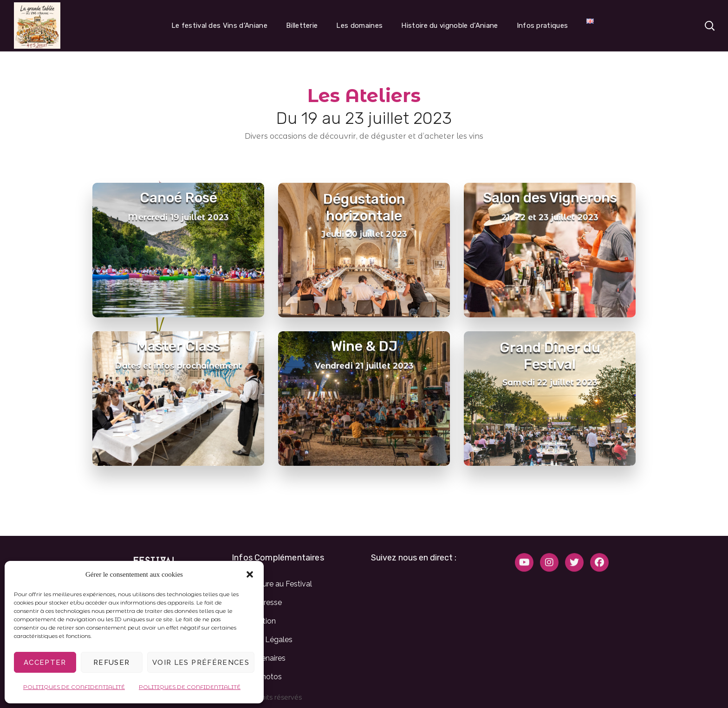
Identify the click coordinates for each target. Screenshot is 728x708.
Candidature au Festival (272, 584)
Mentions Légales (262, 640)
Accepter (45, 663)
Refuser (111, 663)
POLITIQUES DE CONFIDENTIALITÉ (74, 687)
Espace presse (257, 602)
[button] (250, 574)
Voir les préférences (201, 663)
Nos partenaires (259, 658)
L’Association (254, 621)
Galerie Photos (257, 677)
